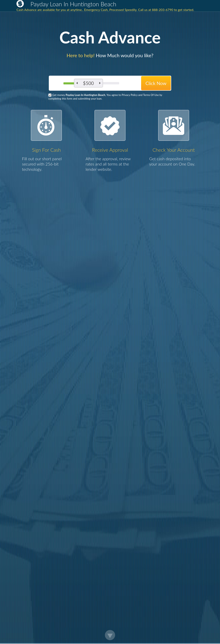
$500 (88, 83)
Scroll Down (110, 635)
